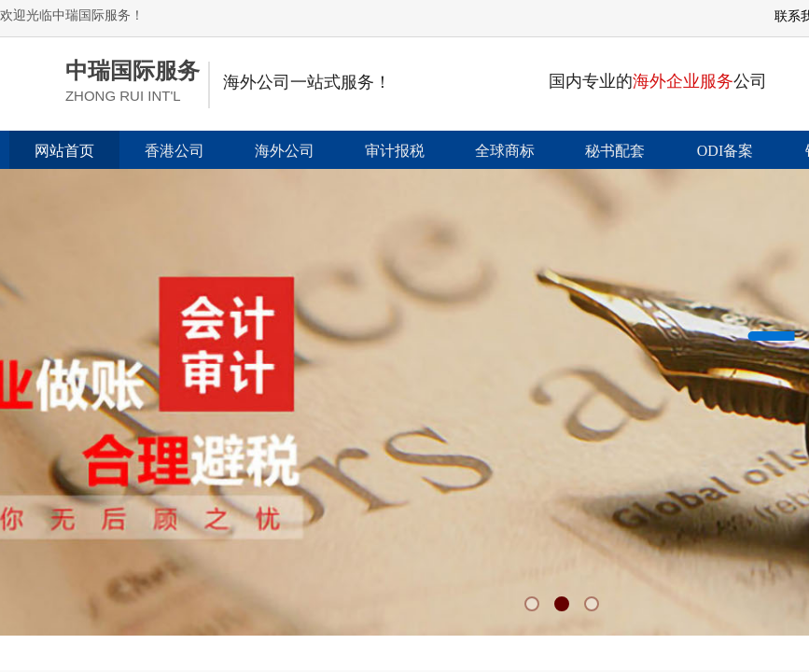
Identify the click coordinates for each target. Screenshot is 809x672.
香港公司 (174, 151)
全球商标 (505, 151)
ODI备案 (725, 151)
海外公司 (285, 151)
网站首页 (64, 151)
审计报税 (395, 151)
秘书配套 (615, 151)
